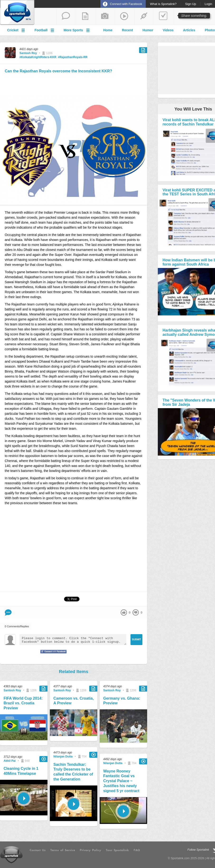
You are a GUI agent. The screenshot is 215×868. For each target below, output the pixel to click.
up (124, 612)
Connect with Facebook (126, 4)
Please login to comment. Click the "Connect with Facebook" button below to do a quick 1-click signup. (73, 640)
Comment (8, 612)
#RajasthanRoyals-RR (73, 57)
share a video (124, 16)
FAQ (137, 850)
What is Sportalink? (163, 4)
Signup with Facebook (52, 655)
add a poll (163, 16)
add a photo (105, 16)
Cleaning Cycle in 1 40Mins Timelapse (21, 771)
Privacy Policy (90, 850)
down (136, 612)
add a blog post (85, 16)
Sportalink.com (180, 858)
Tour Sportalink (117, 850)
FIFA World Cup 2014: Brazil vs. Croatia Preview (23, 703)
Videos (168, 30)
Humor (148, 30)
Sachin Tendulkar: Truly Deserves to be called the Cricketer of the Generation (73, 772)
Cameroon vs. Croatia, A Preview (74, 701)
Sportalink (17, 13)
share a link (144, 16)
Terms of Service (63, 850)
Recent (128, 30)
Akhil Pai (10, 761)
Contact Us (38, 850)
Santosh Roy (28, 53)
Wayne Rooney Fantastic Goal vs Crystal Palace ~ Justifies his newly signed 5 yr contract (121, 781)
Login (208, 4)
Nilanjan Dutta (63, 757)
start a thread (66, 16)
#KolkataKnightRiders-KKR (38, 57)
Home (108, 30)
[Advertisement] (74, 83)
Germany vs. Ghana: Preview (122, 701)
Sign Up (191, 4)
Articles (189, 30)
